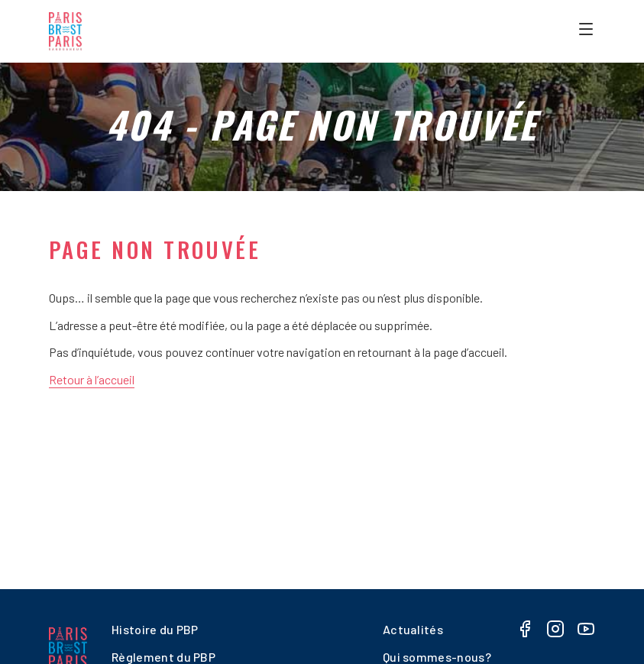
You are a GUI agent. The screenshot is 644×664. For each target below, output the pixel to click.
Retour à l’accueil (92, 379)
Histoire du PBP (155, 629)
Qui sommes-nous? (437, 657)
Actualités (413, 629)
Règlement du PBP (163, 657)
